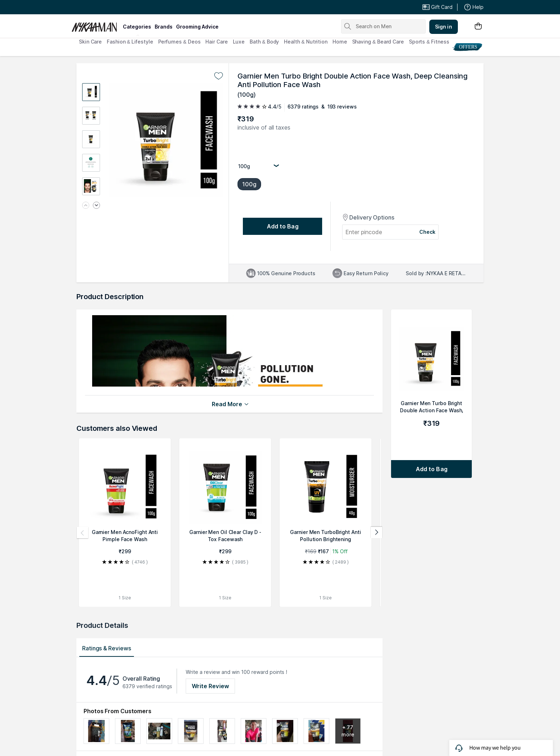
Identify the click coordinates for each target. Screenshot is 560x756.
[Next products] (376, 533)
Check (427, 232)
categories (137, 27)
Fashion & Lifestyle (130, 42)
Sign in (444, 27)
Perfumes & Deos (179, 42)
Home (340, 42)
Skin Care (90, 42)
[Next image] (96, 206)
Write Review (210, 686)
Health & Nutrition (306, 42)
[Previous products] (82, 533)
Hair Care (216, 42)
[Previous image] (86, 206)
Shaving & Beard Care (378, 42)
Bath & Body (264, 42)
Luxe (239, 42)
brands (164, 27)
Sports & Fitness (429, 42)
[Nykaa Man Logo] (96, 25)
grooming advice (197, 27)
